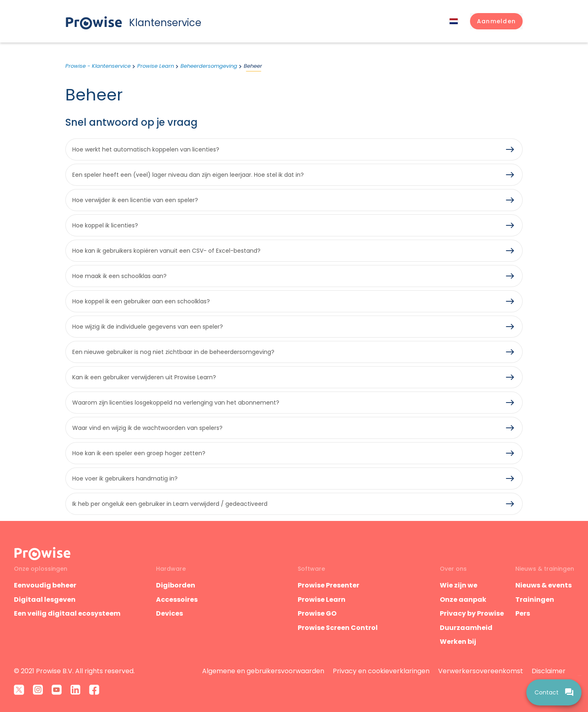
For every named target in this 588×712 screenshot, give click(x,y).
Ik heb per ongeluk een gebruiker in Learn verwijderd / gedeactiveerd (170, 504)
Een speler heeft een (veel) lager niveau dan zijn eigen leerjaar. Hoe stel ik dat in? (188, 175)
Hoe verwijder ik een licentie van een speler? (135, 200)
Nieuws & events (543, 585)
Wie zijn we (459, 585)
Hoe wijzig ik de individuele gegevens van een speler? (148, 327)
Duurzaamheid (466, 628)
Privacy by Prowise (472, 613)
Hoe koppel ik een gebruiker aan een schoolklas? (141, 301)
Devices (169, 613)
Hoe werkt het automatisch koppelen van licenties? (146, 149)
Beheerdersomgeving (209, 66)
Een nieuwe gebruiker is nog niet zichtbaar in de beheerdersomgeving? (173, 352)
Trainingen (535, 600)
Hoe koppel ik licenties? (105, 225)
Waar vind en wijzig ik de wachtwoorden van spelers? (147, 428)
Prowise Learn (156, 66)
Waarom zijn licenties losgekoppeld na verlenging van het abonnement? (176, 403)
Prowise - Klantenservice (98, 66)
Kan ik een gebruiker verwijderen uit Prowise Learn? (144, 377)
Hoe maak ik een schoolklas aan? (119, 276)
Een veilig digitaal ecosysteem (67, 613)
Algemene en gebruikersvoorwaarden (263, 671)
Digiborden (176, 585)
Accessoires (177, 600)
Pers (523, 613)
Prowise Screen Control (338, 628)
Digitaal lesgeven (45, 600)
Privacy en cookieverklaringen (381, 671)
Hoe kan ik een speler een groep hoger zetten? (139, 453)
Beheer (253, 66)
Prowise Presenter (329, 585)
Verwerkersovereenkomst (481, 671)
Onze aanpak (463, 600)
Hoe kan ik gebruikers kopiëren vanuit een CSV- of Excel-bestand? (166, 251)
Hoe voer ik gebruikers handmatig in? (125, 478)
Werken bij (458, 642)
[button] (496, 21)
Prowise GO (317, 613)
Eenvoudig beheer (45, 585)
